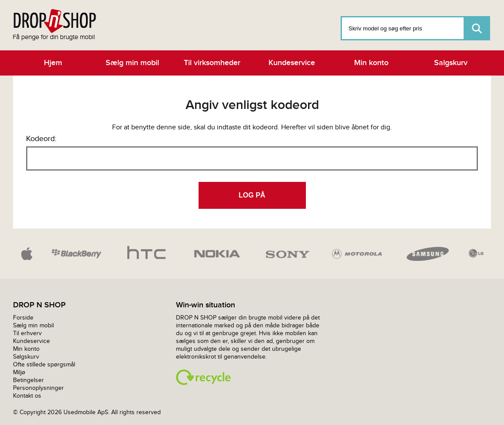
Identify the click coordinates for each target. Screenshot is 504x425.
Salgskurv (451, 63)
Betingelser (28, 380)
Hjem (53, 63)
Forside (23, 318)
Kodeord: (41, 138)
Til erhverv (27, 333)
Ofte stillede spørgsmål (44, 364)
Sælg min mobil (132, 63)
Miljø (19, 372)
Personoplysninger (38, 388)
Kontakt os (27, 396)
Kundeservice (292, 63)
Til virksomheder (212, 63)
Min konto (371, 63)
